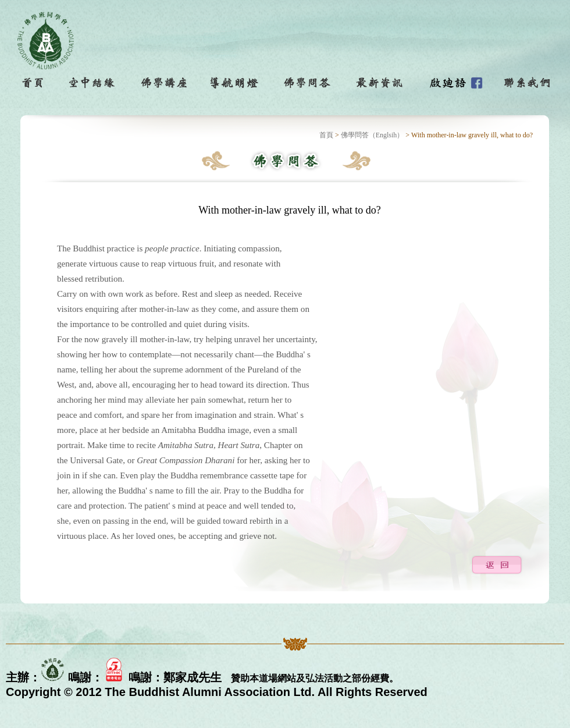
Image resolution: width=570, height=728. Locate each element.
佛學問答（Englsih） (373, 135)
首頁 (326, 135)
